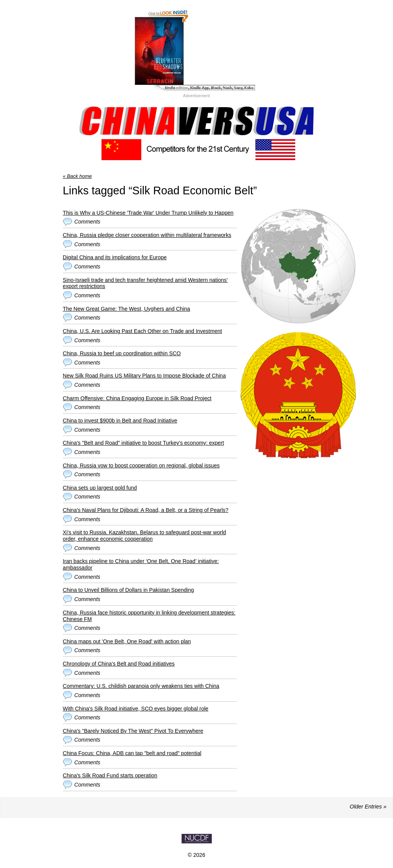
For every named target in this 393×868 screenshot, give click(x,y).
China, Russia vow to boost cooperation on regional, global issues (141, 465)
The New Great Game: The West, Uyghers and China (127, 309)
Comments (88, 222)
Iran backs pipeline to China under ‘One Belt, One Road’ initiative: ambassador (141, 564)
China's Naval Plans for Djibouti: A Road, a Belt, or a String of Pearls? (146, 510)
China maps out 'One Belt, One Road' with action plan (127, 641)
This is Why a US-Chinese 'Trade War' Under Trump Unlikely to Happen (148, 213)
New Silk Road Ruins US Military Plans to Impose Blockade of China (144, 376)
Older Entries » (368, 807)
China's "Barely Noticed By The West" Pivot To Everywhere (133, 731)
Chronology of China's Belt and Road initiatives (119, 664)
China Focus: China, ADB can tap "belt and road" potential (132, 753)
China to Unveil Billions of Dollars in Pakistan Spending (129, 590)
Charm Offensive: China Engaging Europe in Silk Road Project (137, 398)
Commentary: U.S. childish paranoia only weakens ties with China (141, 686)
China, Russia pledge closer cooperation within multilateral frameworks (147, 235)
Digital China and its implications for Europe (115, 257)
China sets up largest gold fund (100, 488)
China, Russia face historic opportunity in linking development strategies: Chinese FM (149, 616)
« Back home (78, 176)
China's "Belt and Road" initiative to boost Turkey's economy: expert (144, 443)
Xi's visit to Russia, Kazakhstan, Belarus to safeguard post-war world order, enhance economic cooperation (144, 536)
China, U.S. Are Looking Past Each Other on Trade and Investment (143, 331)
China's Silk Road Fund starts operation (110, 775)
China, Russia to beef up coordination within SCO (122, 353)
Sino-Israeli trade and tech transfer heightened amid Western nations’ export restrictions (145, 283)
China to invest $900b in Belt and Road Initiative (120, 421)
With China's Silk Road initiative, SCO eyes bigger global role (136, 709)
